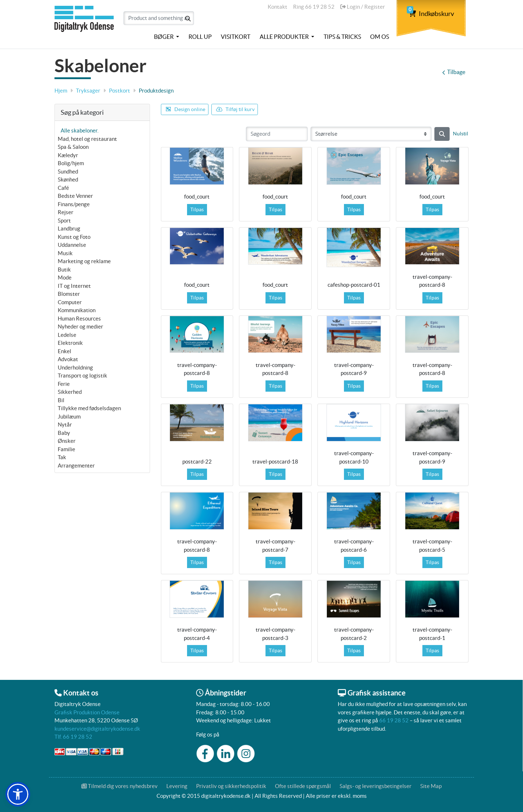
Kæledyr (68, 155)
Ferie (64, 384)
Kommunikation (77, 310)
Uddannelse (72, 245)
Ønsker (67, 441)
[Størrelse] (371, 134)
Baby (64, 433)
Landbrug (69, 228)
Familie (66, 449)
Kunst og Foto (74, 237)
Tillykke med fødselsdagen (89, 408)
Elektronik (70, 343)
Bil (61, 400)
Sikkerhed (70, 392)
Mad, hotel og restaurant (87, 139)
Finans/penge (74, 204)
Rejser (66, 212)
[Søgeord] (277, 134)
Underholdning (75, 368)
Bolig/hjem (71, 163)
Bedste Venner (75, 196)
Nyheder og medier (80, 327)
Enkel (64, 351)
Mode (65, 278)
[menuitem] (167, 37)
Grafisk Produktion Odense (87, 712)
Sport (64, 221)
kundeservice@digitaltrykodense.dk (97, 729)
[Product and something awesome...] (159, 18)
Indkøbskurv (431, 14)
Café (63, 188)
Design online (185, 109)
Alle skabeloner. (80, 130)
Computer (70, 302)
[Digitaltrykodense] (85, 23)
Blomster (69, 294)
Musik (65, 253)
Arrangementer (76, 466)
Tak (62, 457)
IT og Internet (74, 286)
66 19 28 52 (394, 720)
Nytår (65, 425)
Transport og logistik (82, 376)
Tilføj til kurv (235, 109)
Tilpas (197, 209)
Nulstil (461, 134)
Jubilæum (69, 417)
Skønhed (68, 179)
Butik (64, 270)
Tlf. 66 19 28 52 (73, 737)
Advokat (68, 359)
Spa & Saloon (73, 147)
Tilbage (454, 72)
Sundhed (68, 172)
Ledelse (67, 335)
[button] (18, 794)
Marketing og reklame (84, 261)
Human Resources (79, 319)
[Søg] (442, 134)
